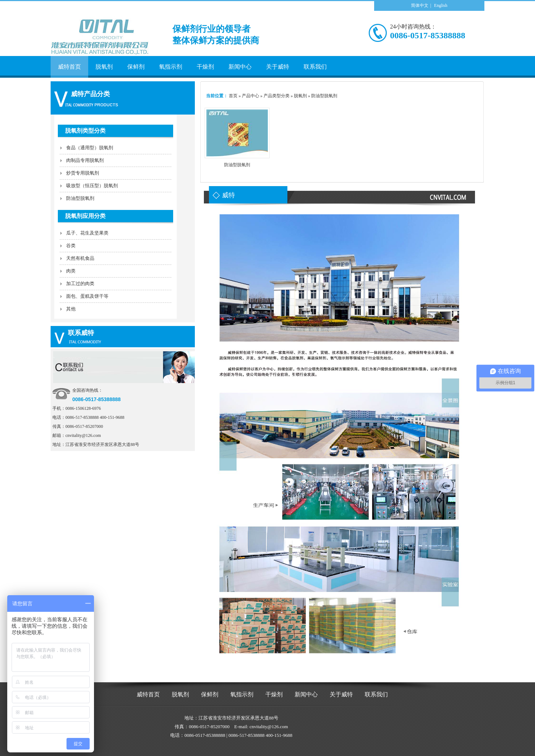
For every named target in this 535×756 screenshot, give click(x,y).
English (441, 5)
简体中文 (420, 5)
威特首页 (148, 694)
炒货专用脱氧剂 (83, 173)
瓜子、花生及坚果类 (87, 233)
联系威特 (81, 333)
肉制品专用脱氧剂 (85, 160)
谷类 (71, 246)
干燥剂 (274, 694)
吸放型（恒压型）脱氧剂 (92, 186)
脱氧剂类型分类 (85, 131)
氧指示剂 (242, 694)
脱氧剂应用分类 (85, 216)
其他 (71, 309)
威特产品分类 (90, 94)
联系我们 (376, 694)
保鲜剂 (210, 694)
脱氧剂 (180, 694)
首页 (233, 96)
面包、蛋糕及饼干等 (87, 296)
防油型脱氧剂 (80, 198)
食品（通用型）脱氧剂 (90, 148)
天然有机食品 (80, 258)
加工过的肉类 (80, 283)
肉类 (71, 271)
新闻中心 (306, 694)
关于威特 (341, 694)
